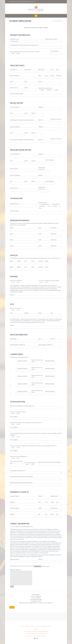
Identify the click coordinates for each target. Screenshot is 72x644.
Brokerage (36, 629)
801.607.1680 (13, 2)
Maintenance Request (46, 626)
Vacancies (27, 626)
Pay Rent (37, 626)
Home (22, 626)
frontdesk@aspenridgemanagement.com (26, 2)
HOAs (32, 626)
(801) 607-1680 (27, 631)
